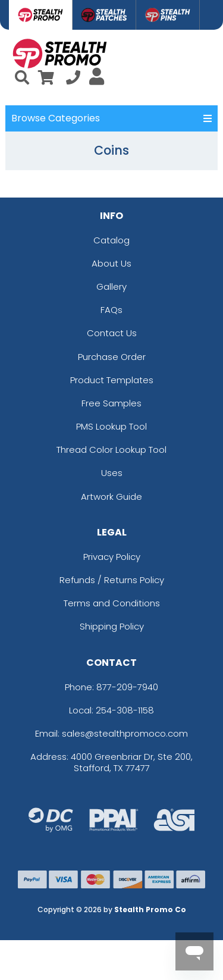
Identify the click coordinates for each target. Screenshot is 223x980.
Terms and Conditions (112, 603)
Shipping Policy (112, 626)
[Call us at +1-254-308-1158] (73, 79)
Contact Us (112, 333)
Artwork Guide (111, 497)
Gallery (111, 287)
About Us (111, 263)
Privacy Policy (112, 557)
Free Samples (111, 403)
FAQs (111, 310)
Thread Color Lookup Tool (111, 450)
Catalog (111, 240)
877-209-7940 (127, 687)
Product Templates (112, 380)
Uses (112, 473)
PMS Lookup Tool (111, 426)
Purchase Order (112, 357)
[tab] (41, 15)
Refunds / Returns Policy (112, 580)
